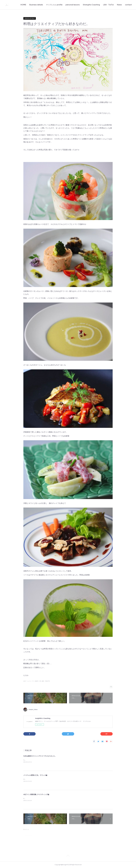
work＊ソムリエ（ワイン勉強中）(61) (32, 681)
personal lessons (73, 5)
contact (128, 5)
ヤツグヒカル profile (54, 5)
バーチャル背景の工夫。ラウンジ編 (35, 775)
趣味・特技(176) (46, 681)
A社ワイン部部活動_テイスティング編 (36, 794)
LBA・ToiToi (108, 5)
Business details (36, 5)
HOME (23, 5)
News (119, 5)
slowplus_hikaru (33, 710)
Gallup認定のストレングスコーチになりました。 (40, 756)
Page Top (68, 856)
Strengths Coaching (91, 5)
